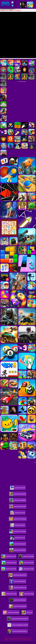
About (6, 640)
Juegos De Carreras (18, 501)
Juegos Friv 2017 (5, 4)
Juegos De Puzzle (18, 526)
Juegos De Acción (18, 488)
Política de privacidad (15, 640)
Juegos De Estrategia (18, 520)
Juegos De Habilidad (18, 507)
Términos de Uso (27, 640)
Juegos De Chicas (18, 513)
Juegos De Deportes (18, 495)
